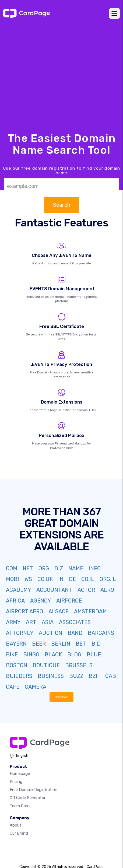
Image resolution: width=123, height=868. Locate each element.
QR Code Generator (28, 798)
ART (31, 622)
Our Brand (19, 833)
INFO (95, 568)
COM (12, 568)
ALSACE (59, 611)
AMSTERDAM (90, 611)
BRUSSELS (79, 665)
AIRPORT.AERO (24, 611)
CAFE (13, 687)
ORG (44, 568)
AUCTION (50, 633)
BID (96, 644)
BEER (39, 644)
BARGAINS (101, 633)
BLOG (74, 654)
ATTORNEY (20, 633)
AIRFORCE (69, 601)
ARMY (13, 622)
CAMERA (36, 687)
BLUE (94, 654)
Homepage (20, 773)
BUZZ (76, 676)
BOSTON (17, 665)
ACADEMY (18, 590)
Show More (61, 697)
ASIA (48, 622)
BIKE (12, 654)
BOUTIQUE (46, 665)
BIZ (59, 568)
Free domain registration (34, 790)
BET (81, 644)
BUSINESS (51, 676)
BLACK (53, 654)
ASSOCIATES (75, 622)
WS (28, 579)
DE (72, 579)
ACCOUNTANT (54, 590)
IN (61, 579)
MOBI (13, 579)
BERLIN (61, 644)
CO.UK (45, 579)
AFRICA (15, 601)
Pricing (16, 782)
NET (28, 568)
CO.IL (88, 579)
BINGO (31, 654)
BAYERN (16, 644)
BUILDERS (19, 676)
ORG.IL (108, 579)
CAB (111, 676)
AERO (107, 590)
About (15, 825)
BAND (75, 633)
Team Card (20, 806)
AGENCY (41, 601)
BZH (94, 676)
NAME (76, 568)
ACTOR (86, 590)
